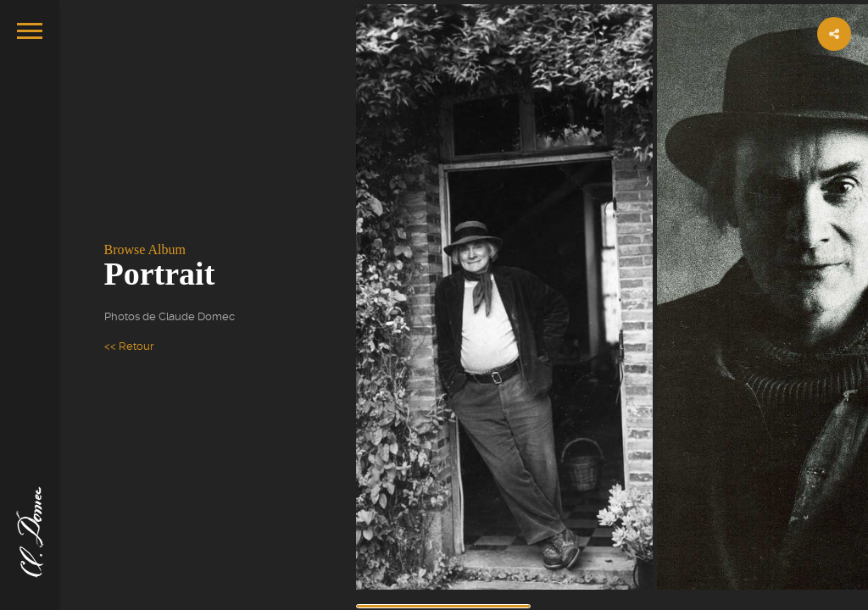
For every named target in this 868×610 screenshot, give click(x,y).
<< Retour (129, 346)
